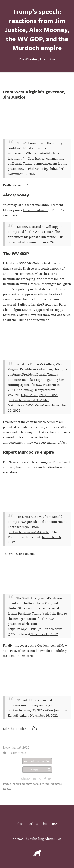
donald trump (41, 784)
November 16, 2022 (22, 174)
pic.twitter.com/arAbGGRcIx (28, 532)
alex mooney (24, 784)
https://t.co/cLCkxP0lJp (25, 629)
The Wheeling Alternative (37, 59)
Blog (20, 823)
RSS (55, 823)
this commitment (36, 210)
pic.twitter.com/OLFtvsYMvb (29, 400)
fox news (56, 784)
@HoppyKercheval (43, 390)
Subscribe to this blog (37, 761)
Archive (33, 823)
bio (45, 823)
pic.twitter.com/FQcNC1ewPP (29, 710)
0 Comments (18, 752)
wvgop (7, 788)
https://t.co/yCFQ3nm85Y (39, 395)
